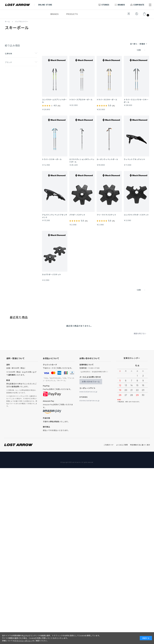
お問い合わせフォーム (91, 382)
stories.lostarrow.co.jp (89, 401)
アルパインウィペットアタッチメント (55, 216)
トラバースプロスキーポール (81, 100)
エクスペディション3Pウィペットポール (82, 161)
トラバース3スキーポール (107, 100)
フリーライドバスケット (106, 215)
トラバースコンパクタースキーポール (136, 101)
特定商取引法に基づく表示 (140, 445)
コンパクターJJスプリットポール (54, 101)
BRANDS (55, 14)
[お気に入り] (127, 15)
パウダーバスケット (77, 215)
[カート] (146, 15)
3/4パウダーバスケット (52, 274)
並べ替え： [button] (139, 44)
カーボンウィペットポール (107, 159)
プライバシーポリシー (23, 641)
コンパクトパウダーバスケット (136, 215)
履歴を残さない (140, 333)
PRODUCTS (72, 14)
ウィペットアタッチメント (135, 159)
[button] (150, 5)
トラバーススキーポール (52, 159)
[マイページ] (137, 15)
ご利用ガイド (109, 445)
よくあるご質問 (122, 445)
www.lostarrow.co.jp (88, 392)
